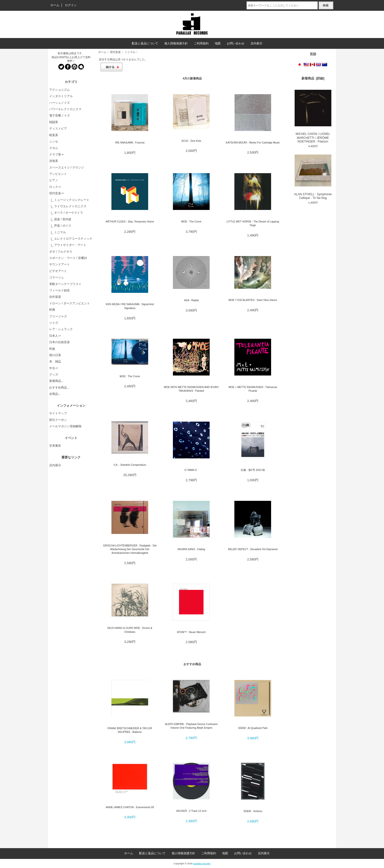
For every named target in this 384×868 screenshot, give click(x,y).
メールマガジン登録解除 (65, 426)
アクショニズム (60, 90)
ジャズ (54, 323)
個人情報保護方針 (176, 43)
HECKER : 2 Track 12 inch (191, 811)
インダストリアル (61, 96)
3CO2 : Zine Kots (191, 141)
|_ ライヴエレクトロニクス (68, 206)
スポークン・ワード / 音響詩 (68, 258)
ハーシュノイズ (60, 103)
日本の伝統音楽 (60, 342)
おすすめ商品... (59, 388)
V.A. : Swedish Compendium (130, 465)
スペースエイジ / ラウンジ (67, 168)
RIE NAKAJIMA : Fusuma (130, 143)
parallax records (202, 863)
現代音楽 (115, 52)
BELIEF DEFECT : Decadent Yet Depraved (253, 549)
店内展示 (256, 43)
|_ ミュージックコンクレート (69, 200)
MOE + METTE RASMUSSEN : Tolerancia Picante (253, 389)
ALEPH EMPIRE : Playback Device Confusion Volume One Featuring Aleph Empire (191, 726)
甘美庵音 (55, 446)
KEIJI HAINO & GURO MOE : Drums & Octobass (130, 630)
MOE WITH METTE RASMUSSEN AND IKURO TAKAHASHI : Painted (191, 389)
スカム (54, 148)
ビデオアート (58, 271)
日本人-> (55, 336)
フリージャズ (58, 316)
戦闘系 (54, 122)
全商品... (55, 394)
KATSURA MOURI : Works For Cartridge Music (253, 143)
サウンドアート (60, 264)
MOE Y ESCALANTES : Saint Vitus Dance (253, 300)
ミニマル (130, 52)
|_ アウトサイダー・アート (68, 245)
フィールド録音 (60, 290)
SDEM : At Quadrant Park (253, 728)
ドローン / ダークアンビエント (70, 303)
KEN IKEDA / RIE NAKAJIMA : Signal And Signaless (130, 306)
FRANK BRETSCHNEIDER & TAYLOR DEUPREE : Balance (130, 730)
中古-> (54, 368)
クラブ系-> (56, 155)
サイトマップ (58, 413)
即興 (52, 310)
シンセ (54, 142)
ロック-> (55, 187)
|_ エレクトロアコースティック (71, 239)
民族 (52, 349)
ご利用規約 (201, 43)
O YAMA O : (191, 470)
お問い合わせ (236, 43)
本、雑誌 (55, 362)
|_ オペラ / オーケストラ (66, 213)
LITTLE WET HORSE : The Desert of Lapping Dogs (253, 223)
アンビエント (58, 174)
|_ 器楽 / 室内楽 (60, 219)
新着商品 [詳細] (313, 78)
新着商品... (56, 381)
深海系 (54, 161)
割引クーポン (58, 420)
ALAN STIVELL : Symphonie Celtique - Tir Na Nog (313, 177)
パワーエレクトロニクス (65, 109)
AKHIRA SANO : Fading (191, 549)
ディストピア (58, 129)
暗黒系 (54, 135)
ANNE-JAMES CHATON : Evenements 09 (130, 807)
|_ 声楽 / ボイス (60, 226)
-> (56, 193)
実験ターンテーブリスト (65, 284)
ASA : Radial (191, 300)
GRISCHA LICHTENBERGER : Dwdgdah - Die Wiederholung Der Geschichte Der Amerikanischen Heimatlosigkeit (130, 549)
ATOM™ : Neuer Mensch (191, 632)
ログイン (71, 5)
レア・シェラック (61, 329)
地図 (218, 43)
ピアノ (54, 180)
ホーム (55, 5)
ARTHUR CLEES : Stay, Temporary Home (130, 221)
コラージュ (57, 277)
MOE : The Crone (191, 221)
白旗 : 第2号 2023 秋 (253, 470)
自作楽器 (55, 297)
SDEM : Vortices (253, 811)
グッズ (54, 375)
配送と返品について (145, 43)
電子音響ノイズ (60, 116)
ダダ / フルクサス (61, 252)
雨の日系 (55, 355)
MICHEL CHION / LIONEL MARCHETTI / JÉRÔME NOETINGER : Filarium (313, 117)
